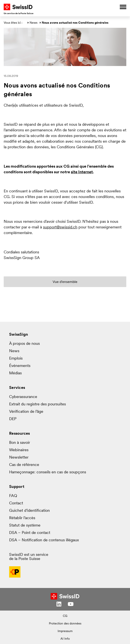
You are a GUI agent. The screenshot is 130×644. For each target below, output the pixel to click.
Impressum (65, 631)
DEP (13, 419)
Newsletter (19, 458)
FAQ (13, 496)
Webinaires (19, 450)
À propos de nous (24, 344)
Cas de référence (24, 465)
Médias (15, 373)
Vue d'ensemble (65, 282)
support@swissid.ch (60, 227)
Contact (16, 503)
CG (65, 616)
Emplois (16, 359)
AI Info (65, 639)
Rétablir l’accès (22, 518)
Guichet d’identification (29, 511)
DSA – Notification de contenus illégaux (44, 540)
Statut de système (25, 526)
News (33, 23)
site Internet (82, 172)
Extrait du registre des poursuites (37, 404)
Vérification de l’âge (26, 412)
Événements (20, 366)
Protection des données (65, 624)
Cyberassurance (23, 397)
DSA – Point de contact (30, 533)
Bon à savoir (20, 443)
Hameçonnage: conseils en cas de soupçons (48, 472)
